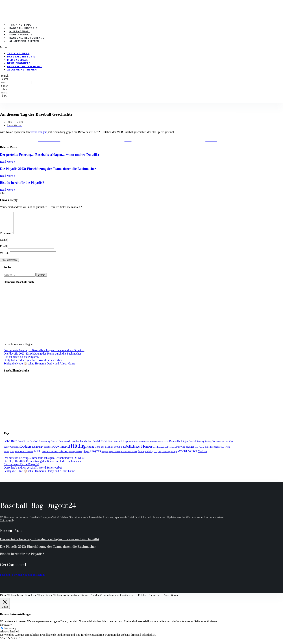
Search (5, 79)
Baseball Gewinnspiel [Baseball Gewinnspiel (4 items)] (60, 446)
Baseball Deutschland (27, 38)
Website (5, 257)
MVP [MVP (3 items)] (12, 456)
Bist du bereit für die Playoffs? (22, 183)
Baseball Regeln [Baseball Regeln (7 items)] (122, 445)
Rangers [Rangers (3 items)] (105, 456)
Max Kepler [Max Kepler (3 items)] (199, 451)
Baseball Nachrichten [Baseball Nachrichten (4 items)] (102, 446)
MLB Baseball (20, 31)
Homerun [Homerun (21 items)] (149, 451)
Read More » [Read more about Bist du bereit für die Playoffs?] (8, 190)
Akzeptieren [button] (171, 599)
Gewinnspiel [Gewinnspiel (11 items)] (62, 451)
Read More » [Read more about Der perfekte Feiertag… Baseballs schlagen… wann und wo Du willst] (8, 162)
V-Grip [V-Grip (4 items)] (174, 456)
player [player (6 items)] (86, 456)
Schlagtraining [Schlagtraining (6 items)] (146, 456)
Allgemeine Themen (24, 41)
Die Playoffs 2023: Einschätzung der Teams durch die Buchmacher (48, 169)
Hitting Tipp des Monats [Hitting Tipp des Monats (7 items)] (100, 451)
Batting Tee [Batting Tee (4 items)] (210, 446)
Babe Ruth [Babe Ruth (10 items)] (10, 445)
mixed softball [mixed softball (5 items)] (212, 451)
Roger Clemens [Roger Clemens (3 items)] (115, 456)
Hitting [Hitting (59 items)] (78, 450)
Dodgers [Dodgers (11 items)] (26, 451)
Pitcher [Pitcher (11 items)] (63, 456)
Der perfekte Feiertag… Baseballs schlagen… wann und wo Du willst (50, 155)
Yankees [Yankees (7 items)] (203, 456)
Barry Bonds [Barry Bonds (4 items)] (23, 446)
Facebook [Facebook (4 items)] (48, 451)
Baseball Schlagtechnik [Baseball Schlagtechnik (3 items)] (140, 446)
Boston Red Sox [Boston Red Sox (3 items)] (222, 446)
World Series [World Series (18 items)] (187, 455)
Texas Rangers (39, 132)
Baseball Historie (23, 28)
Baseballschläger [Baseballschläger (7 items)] (178, 445)
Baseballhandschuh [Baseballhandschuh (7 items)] (81, 445)
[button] (99, 47)
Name (3, 244)
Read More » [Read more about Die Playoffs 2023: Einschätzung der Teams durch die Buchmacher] (8, 176)
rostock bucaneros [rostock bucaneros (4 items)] (129, 456)
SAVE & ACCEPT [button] (11, 642)
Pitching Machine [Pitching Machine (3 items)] (75, 456)
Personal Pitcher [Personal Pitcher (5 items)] (50, 456)
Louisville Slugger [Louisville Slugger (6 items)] (184, 451)
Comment (7, 238)
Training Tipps (20, 25)
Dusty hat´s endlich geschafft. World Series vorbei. (33, 364)
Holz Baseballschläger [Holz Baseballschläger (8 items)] (127, 451)
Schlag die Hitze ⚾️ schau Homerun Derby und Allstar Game (39, 368)
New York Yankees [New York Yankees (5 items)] (24, 456)
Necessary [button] (6, 629)
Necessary (10, 633)
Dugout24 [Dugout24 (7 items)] (38, 451)
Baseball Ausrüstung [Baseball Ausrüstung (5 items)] (40, 446)
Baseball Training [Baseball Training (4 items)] (197, 446)
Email (3, 251)
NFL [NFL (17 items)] (38, 455)
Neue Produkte (21, 35)
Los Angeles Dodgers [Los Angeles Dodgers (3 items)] (166, 451)
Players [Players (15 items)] (95, 455)
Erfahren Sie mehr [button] (149, 599)
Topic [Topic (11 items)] (158, 456)
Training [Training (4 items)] (166, 456)
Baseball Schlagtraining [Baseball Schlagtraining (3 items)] (159, 446)
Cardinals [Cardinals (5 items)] (15, 451)
